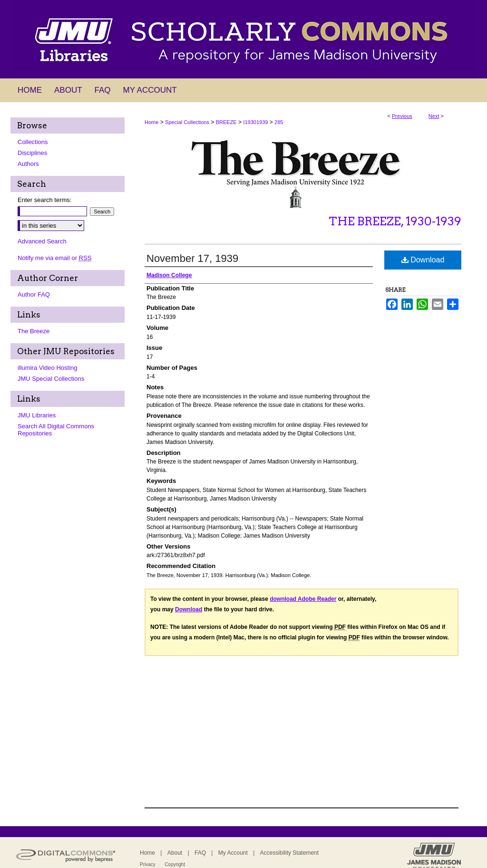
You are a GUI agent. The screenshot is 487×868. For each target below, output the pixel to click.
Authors (28, 164)
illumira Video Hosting (48, 368)
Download (423, 260)
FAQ (200, 853)
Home (151, 122)
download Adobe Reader (303, 599)
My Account (233, 853)
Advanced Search (42, 241)
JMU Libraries (37, 415)
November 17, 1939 (192, 258)
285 (279, 122)
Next (434, 116)
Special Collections (187, 122)
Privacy (148, 864)
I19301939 (255, 122)
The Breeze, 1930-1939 (395, 221)
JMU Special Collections (51, 379)
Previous (402, 116)
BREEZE (226, 122)
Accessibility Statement (289, 853)
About (175, 853)
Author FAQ (34, 294)
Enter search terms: (44, 200)
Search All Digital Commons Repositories (56, 430)
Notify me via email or (54, 258)
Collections (33, 142)
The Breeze (34, 331)
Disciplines (32, 153)
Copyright (175, 864)
